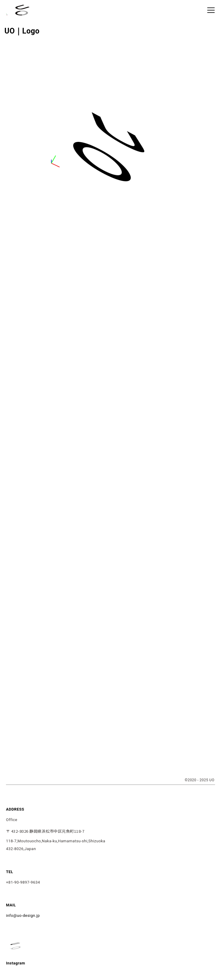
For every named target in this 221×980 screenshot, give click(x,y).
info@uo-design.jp (23, 915)
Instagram (16, 963)
